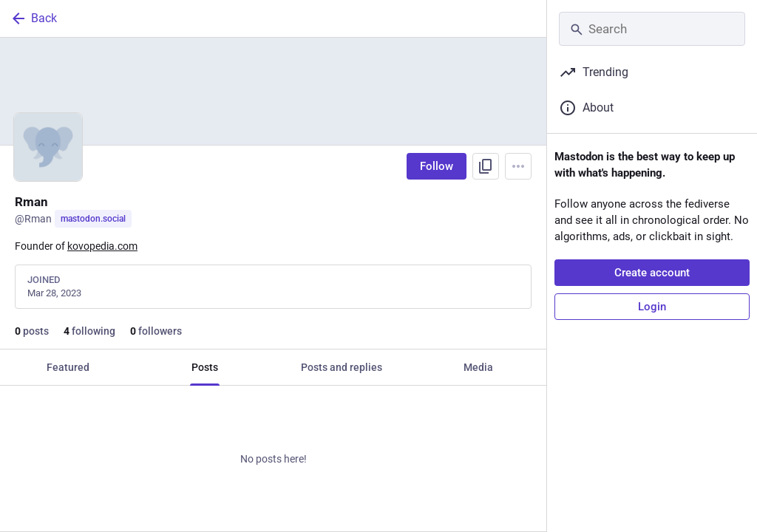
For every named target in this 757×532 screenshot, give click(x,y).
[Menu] (518, 166)
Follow (437, 166)
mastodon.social (93, 219)
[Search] (652, 29)
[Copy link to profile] (486, 166)
